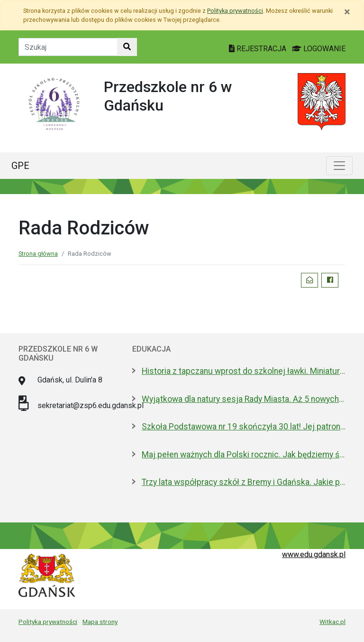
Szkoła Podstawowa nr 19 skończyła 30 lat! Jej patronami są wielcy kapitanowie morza (244, 427)
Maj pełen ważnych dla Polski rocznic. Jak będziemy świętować (244, 455)
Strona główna (38, 254)
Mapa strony (100, 622)
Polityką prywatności (235, 11)
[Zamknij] (347, 12)
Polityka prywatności (48, 622)
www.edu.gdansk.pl (314, 554)
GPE (20, 166)
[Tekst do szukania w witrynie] (68, 47)
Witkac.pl (332, 622)
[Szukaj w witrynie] (127, 47)
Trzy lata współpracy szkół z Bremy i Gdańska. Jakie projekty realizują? (244, 482)
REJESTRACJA (259, 49)
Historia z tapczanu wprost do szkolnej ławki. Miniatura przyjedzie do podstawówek (244, 371)
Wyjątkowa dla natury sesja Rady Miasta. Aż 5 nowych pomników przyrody (244, 399)
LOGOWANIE (319, 49)
